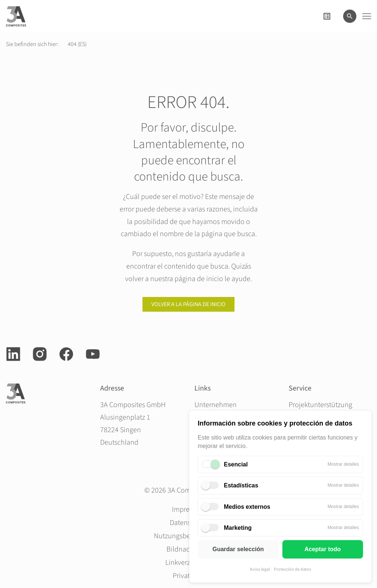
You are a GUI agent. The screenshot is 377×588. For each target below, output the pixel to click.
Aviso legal (260, 569)
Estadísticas (241, 485)
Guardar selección (238, 549)
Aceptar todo (323, 549)
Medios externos (247, 507)
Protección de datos (293, 569)
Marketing (238, 528)
